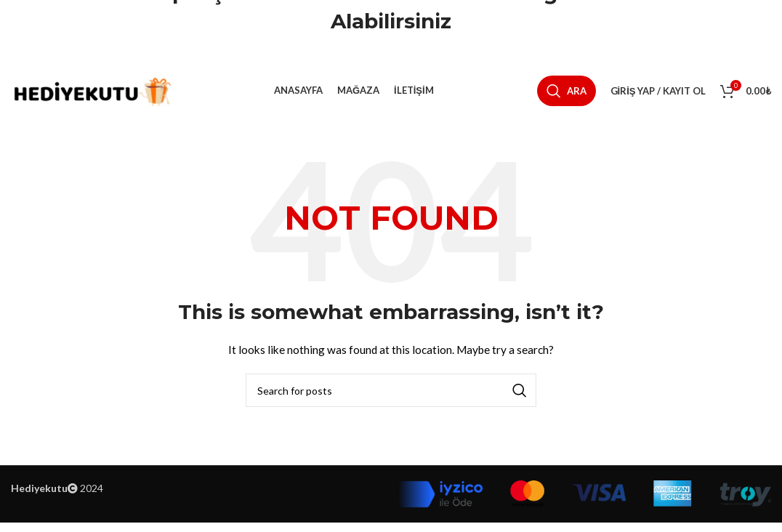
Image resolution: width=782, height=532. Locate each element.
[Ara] (567, 96)
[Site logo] (91, 95)
